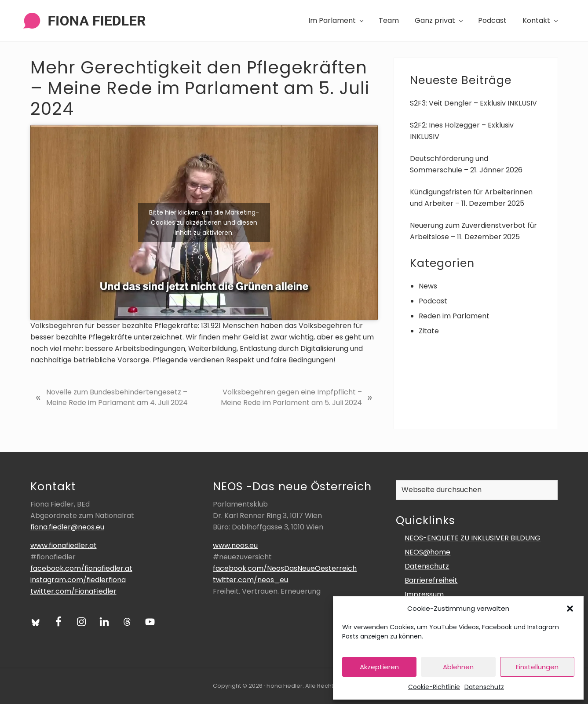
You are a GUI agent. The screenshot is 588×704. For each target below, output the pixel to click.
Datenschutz (484, 687)
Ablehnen (458, 667)
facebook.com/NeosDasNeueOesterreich (285, 568)
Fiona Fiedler (97, 21)
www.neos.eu (235, 545)
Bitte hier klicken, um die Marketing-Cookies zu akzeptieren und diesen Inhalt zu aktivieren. (204, 223)
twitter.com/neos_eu (250, 580)
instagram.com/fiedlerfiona (78, 580)
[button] (570, 609)
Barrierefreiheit (431, 580)
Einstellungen (537, 667)
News (428, 286)
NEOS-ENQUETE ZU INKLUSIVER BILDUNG (473, 538)
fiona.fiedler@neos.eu (67, 527)
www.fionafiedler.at (64, 545)
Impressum (424, 594)
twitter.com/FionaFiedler (73, 591)
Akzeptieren (379, 667)
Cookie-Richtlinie (434, 687)
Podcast (433, 301)
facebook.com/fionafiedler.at (81, 568)
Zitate (429, 331)
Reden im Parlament (454, 316)
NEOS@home (427, 552)
